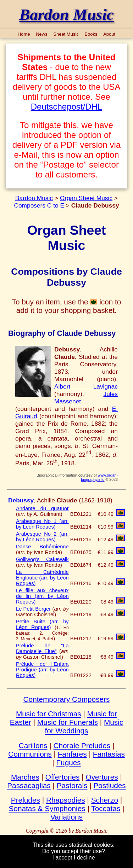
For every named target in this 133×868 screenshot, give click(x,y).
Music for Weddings (84, 726)
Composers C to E (39, 205)
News (42, 34)
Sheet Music (66, 34)
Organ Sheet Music (86, 198)
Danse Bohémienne (42, 547)
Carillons (33, 745)
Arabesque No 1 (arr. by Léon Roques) (42, 524)
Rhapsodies (66, 800)
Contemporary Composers (67, 699)
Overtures (102, 777)
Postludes (109, 785)
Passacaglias (29, 785)
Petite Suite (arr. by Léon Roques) (42, 624)
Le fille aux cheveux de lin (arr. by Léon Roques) (42, 596)
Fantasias (109, 754)
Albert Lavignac (86, 386)
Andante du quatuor (42, 508)
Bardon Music (34, 198)
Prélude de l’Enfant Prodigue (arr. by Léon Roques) (42, 670)
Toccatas (106, 808)
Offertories (63, 777)
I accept (62, 858)
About (109, 34)
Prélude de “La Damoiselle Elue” (42, 648)
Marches (25, 777)
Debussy (21, 500)
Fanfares (72, 754)
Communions (30, 754)
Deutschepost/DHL (66, 107)
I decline (84, 858)
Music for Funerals (68, 722)
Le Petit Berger (33, 609)
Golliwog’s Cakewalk (42, 559)
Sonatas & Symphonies (47, 808)
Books (91, 34)
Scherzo (105, 800)
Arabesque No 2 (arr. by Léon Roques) (42, 537)
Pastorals (72, 785)
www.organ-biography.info (99, 477)
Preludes (26, 800)
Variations (66, 817)
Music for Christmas (49, 714)
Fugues (68, 762)
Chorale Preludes (82, 745)
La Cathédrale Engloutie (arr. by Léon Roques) (42, 578)
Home (24, 34)
